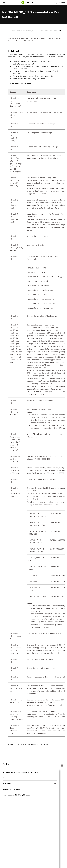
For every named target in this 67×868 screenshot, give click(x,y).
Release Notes (8, 777)
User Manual (7, 782)
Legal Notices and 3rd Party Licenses (16, 794)
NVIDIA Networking (38, 39)
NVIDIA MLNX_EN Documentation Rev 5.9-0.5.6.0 (20, 771)
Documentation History (11, 788)
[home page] (27, 3)
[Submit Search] (60, 31)
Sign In (62, 2)
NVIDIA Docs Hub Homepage (18, 39)
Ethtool (35, 41)
